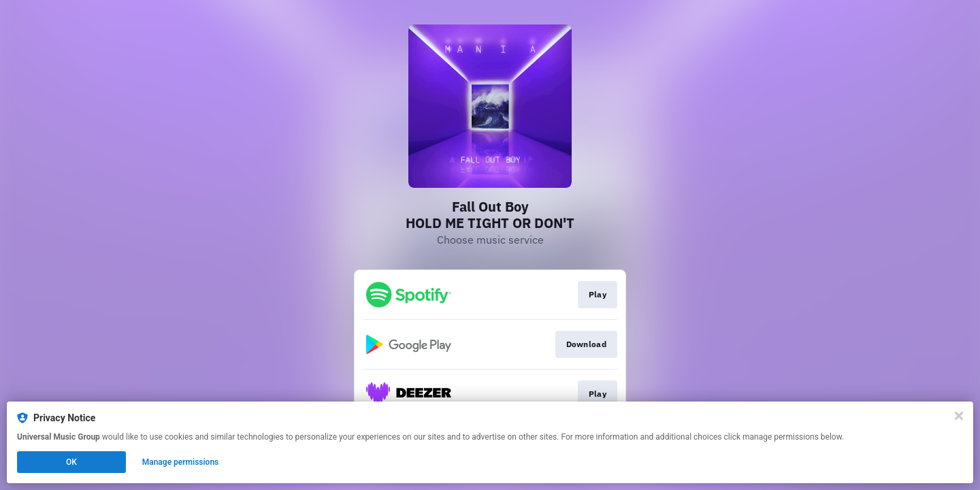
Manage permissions (181, 462)
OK (71, 462)
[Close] (959, 416)
